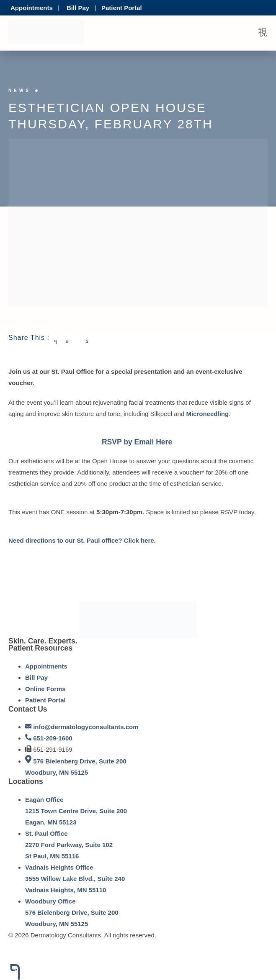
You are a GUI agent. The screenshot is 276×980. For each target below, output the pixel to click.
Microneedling (207, 414)
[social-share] (59, 340)
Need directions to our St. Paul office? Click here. (83, 540)
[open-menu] (263, 33)
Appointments (32, 8)
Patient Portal (122, 8)
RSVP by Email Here (137, 442)
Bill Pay (78, 8)
